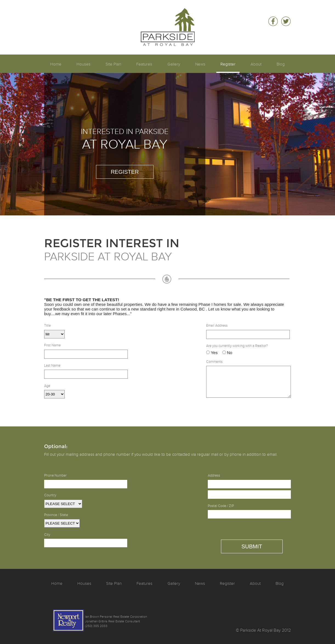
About (256, 64)
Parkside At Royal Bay (168, 13)
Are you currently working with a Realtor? (237, 346)
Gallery (174, 64)
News (200, 64)
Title (47, 326)
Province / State (56, 515)
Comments (214, 362)
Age (47, 386)
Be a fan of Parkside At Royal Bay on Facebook (273, 22)
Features (144, 64)
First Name (52, 345)
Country (50, 495)
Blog (281, 64)
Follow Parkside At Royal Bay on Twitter (286, 22)
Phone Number (55, 475)
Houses (83, 64)
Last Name (52, 366)
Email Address (217, 326)
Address (214, 475)
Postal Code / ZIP (221, 506)
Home (56, 64)
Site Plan (113, 64)
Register (228, 64)
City (47, 535)
